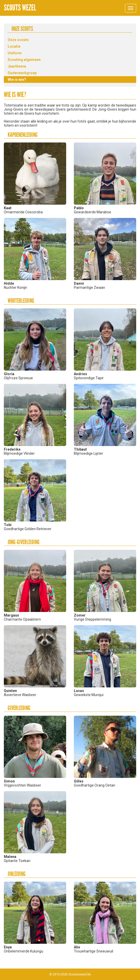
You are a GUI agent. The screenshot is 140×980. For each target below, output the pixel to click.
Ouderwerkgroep (22, 73)
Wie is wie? (17, 80)
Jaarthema (17, 66)
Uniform (15, 53)
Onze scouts (18, 40)
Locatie (14, 46)
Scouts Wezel (20, 8)
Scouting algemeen (24, 60)
